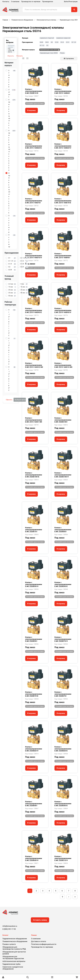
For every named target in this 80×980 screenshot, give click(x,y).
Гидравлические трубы (12, 964)
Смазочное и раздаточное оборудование (13, 968)
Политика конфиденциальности (44, 944)
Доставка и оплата (39, 941)
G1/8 (57, 42)
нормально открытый (47, 38)
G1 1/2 (42, 45)
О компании (15, 2)
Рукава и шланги (9, 944)
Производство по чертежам (31, 2)
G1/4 (62, 42)
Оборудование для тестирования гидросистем (13, 958)
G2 (52, 42)
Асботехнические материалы (14, 961)
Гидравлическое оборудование (15, 939)
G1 (47, 45)
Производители (48, 2)
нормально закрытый (63, 38)
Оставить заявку (40, 920)
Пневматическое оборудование (15, 941)
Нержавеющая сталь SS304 (49, 53)
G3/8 (42, 42)
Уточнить (20, 56)
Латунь (62, 53)
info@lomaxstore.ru (10, 926)
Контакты (6, 2)
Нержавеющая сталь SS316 (49, 50)
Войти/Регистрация (71, 2)
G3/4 (47, 42)
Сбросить (11, 56)
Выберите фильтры (20, 400)
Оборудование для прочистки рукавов (14, 953)
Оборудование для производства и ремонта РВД (14, 948)
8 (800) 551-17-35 (9, 929)
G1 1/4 (74, 42)
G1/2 (68, 42)
